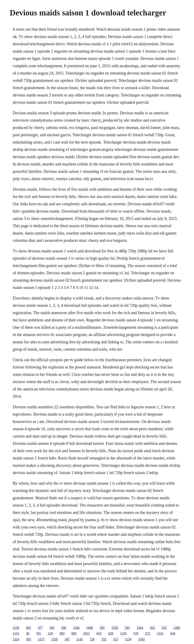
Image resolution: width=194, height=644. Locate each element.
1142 (80, 639)
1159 (123, 633)
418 (173, 633)
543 (127, 628)
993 (29, 639)
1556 (115, 628)
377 (40, 628)
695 (28, 628)
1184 (76, 628)
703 (104, 639)
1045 (141, 639)
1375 (41, 639)
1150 (16, 628)
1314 (160, 633)
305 (52, 628)
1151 (16, 633)
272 (148, 633)
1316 (16, 639)
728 (92, 639)
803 (62, 633)
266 (64, 628)
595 (102, 628)
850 (74, 633)
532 (164, 628)
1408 (90, 628)
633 (99, 633)
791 (39, 633)
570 (136, 633)
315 (116, 639)
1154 (128, 639)
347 (67, 639)
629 (111, 633)
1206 (177, 628)
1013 (86, 633)
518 (50, 633)
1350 (55, 639)
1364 (140, 628)
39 (28, 633)
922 (152, 628)
